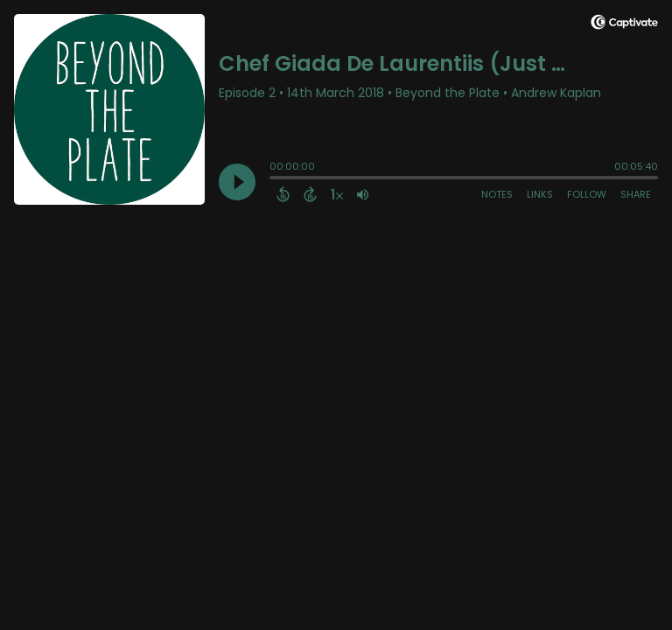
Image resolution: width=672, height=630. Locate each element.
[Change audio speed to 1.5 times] (337, 194)
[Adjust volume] (363, 194)
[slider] (274, 179)
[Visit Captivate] (624, 25)
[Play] (237, 182)
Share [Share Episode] (636, 194)
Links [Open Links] (540, 194)
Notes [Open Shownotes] (497, 194)
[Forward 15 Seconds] (310, 194)
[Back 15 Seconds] (283, 194)
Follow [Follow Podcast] (587, 194)
